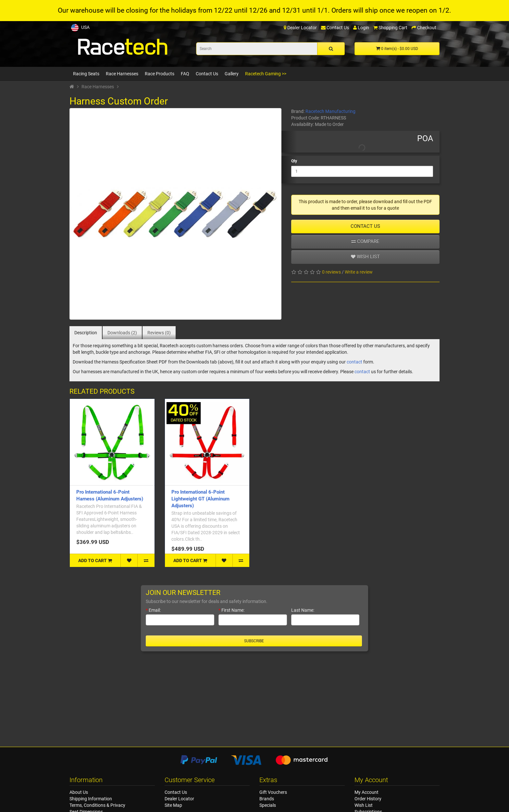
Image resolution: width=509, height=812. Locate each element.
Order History (368, 799)
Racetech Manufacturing (330, 111)
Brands (267, 799)
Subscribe (254, 641)
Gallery (232, 74)
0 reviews (331, 272)
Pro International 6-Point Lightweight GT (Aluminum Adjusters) (200, 499)
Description (86, 333)
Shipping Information (91, 799)
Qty (294, 161)
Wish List (364, 805)
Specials (268, 805)
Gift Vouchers (273, 792)
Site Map (173, 805)
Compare (365, 241)
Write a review (359, 272)
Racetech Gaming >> (266, 74)
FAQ (185, 74)
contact (354, 362)
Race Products (160, 74)
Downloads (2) (122, 333)
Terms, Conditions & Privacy (97, 805)
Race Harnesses (122, 74)
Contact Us (207, 74)
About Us (79, 792)
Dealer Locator (179, 799)
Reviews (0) (159, 333)
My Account (366, 792)
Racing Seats (86, 74)
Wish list (365, 257)
